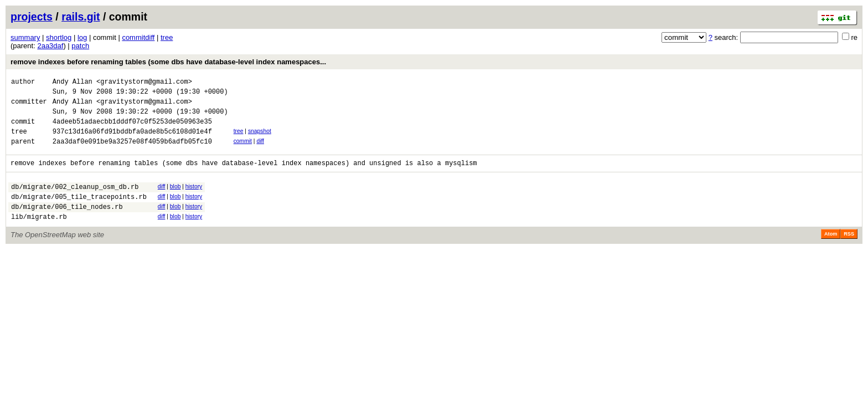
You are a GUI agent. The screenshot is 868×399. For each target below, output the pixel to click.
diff (260, 151)
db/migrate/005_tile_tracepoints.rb (79, 213)
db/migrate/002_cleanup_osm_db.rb (75, 201)
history (194, 200)
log (82, 37)
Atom (831, 254)
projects (32, 17)
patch (80, 46)
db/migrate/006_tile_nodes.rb (67, 225)
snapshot (260, 139)
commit (243, 151)
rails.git (81, 17)
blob (175, 200)
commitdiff (138, 37)
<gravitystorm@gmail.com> (144, 83)
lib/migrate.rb (39, 236)
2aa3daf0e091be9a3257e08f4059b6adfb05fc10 (132, 153)
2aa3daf (50, 46)
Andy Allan (73, 83)
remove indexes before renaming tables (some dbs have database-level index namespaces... (168, 62)
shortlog (59, 37)
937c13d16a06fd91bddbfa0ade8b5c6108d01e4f (132, 141)
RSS (849, 254)
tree (167, 37)
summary (25, 37)
